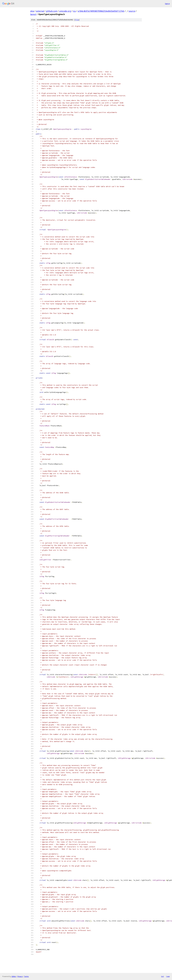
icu (74, 11)
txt (162, 976)
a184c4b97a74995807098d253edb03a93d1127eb (101, 11)
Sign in (167, 4)
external (40, 11)
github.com (52, 11)
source (132, 11)
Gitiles (14, 976)
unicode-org (65, 11)
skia (32, 11)
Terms (26, 976)
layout (33, 14)
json (168, 976)
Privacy (20, 976)
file (77, 20)
